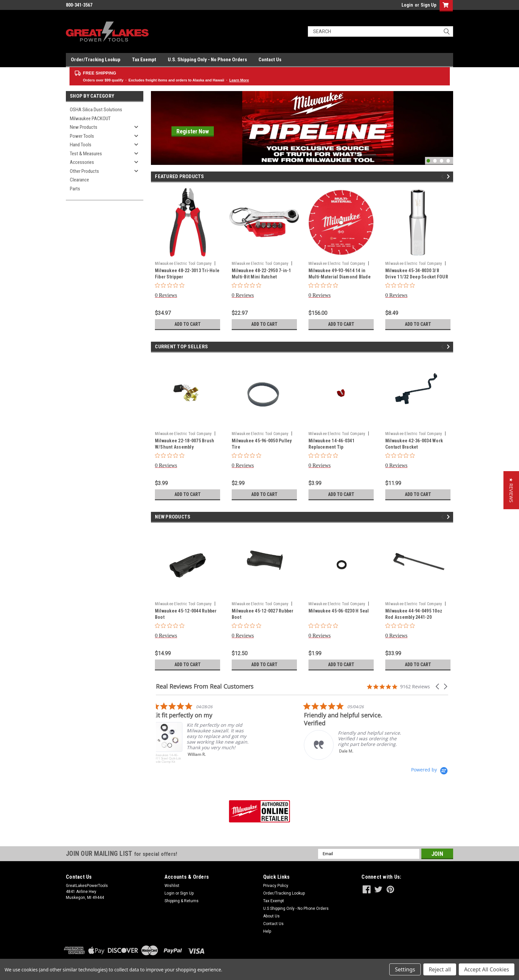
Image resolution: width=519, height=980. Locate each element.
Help (267, 931)
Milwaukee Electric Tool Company (183, 264)
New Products (84, 127)
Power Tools (82, 136)
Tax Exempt (144, 60)
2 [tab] (435, 161)
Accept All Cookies (487, 969)
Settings (405, 969)
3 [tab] (442, 161)
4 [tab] (448, 161)
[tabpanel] (302, 128)
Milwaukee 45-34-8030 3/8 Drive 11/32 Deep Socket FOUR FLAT (417, 277)
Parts (75, 189)
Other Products (84, 171)
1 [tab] (428, 161)
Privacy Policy (276, 886)
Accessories (82, 162)
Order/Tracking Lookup (96, 60)
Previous (443, 176)
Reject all (440, 969)
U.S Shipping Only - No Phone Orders (296, 908)
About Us (271, 916)
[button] (438, 686)
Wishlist (172, 886)
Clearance (79, 180)
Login (407, 5)
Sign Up (428, 5)
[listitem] (206, 734)
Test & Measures (86, 154)
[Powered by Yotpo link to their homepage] (430, 770)
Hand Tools (81, 145)
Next (449, 176)
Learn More (239, 80)
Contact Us (270, 60)
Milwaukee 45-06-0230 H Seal (339, 611)
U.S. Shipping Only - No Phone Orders (207, 60)
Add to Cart (188, 324)
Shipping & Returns (182, 901)
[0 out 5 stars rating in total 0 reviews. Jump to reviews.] (171, 290)
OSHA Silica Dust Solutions (96, 110)
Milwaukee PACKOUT (90, 119)
